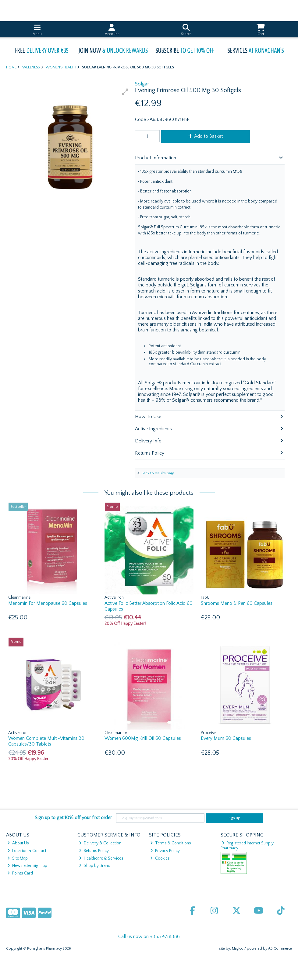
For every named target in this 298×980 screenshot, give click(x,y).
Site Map (18, 858)
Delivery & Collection (100, 843)
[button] (125, 92)
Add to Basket (206, 136)
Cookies (160, 858)
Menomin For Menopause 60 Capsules (48, 603)
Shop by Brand (95, 866)
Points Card (20, 873)
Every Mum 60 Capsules (226, 738)
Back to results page (158, 473)
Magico (238, 949)
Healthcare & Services (101, 858)
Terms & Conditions (171, 843)
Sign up (234, 818)
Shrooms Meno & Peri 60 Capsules (237, 603)
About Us (18, 843)
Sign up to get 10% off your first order (73, 818)
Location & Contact (27, 851)
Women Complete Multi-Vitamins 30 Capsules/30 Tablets (46, 741)
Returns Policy (94, 851)
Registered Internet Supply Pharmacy (247, 846)
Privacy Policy (165, 851)
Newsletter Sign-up (27, 866)
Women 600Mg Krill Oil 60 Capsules (143, 738)
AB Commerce (280, 949)
